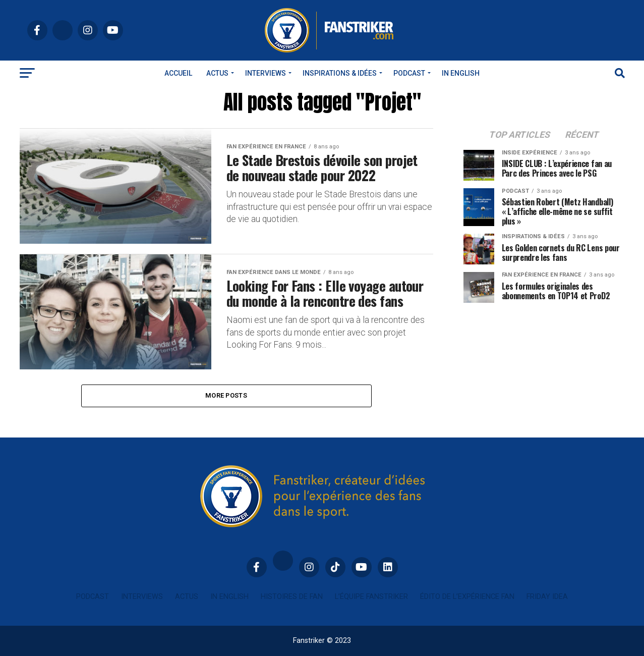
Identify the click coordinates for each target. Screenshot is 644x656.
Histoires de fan (292, 597)
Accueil (178, 73)
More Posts (226, 395)
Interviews (266, 73)
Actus (217, 73)
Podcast (409, 73)
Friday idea (547, 597)
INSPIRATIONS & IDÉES (340, 73)
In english (461, 73)
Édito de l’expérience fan (467, 597)
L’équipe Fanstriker (371, 597)
